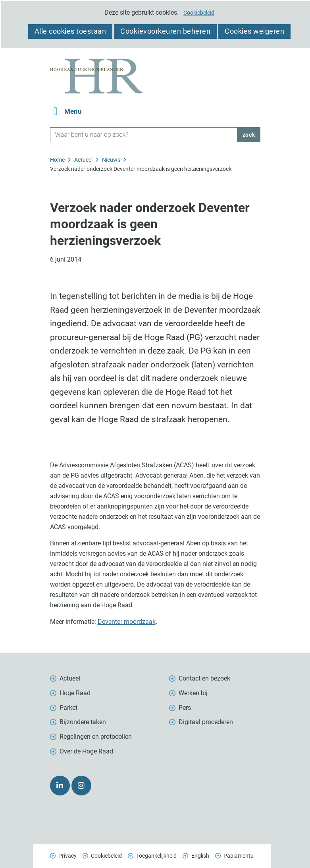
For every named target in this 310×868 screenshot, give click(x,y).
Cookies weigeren (254, 31)
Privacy (67, 856)
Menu (73, 112)
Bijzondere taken (83, 722)
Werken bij (193, 693)
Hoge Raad (75, 693)
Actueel (70, 678)
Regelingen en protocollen (96, 737)
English (200, 856)
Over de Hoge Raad (86, 751)
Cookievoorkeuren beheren (165, 31)
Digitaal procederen (206, 722)
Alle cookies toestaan (70, 31)
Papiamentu (239, 856)
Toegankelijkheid (156, 856)
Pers (185, 708)
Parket (68, 708)
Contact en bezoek (204, 678)
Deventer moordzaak (127, 622)
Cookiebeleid (199, 13)
